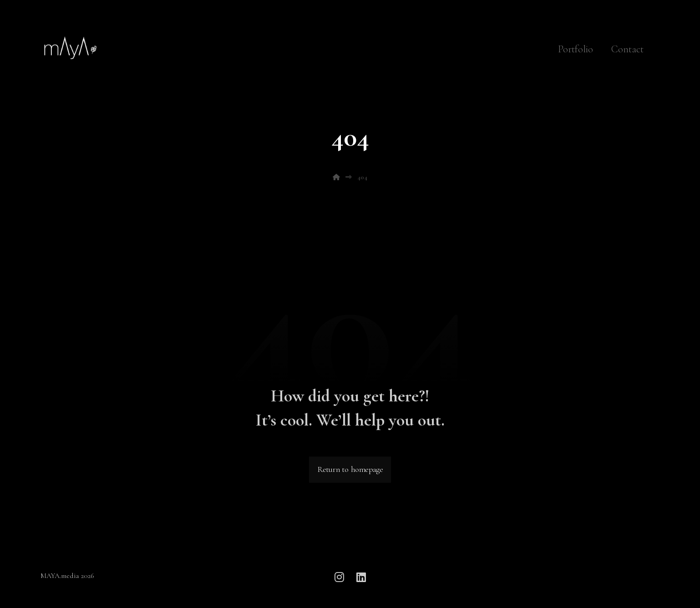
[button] (339, 577)
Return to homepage (350, 470)
